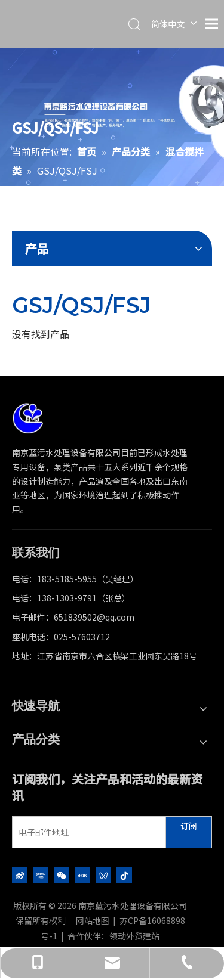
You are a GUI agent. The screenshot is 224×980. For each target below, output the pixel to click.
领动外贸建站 (134, 936)
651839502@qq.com (94, 617)
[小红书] (82, 875)
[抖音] (124, 875)
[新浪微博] (20, 875)
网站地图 (93, 920)
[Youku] (41, 875)
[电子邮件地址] (86, 832)
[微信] (62, 875)
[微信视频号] (103, 875)
